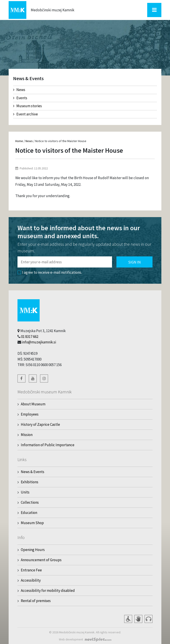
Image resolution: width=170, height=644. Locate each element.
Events (20, 98)
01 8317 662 (30, 337)
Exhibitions (30, 482)
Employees (30, 414)
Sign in (134, 262)
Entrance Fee (31, 570)
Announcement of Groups (41, 560)
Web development (71, 639)
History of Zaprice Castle (40, 424)
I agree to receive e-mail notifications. (50, 272)
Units (25, 492)
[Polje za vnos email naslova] (65, 262)
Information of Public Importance (48, 445)
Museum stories (27, 106)
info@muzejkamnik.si (39, 342)
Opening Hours (33, 550)
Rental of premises (36, 601)
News (19, 90)
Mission (27, 435)
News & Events (33, 472)
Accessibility (31, 580)
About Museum (33, 404)
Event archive (25, 114)
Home (19, 141)
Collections (30, 502)
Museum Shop (32, 523)
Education (29, 513)
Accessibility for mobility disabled (48, 590)
